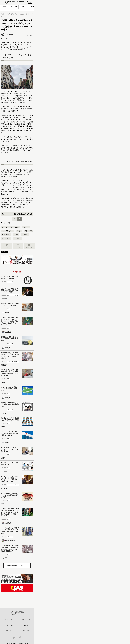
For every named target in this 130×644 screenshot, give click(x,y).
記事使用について (25, 620)
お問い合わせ (25, 630)
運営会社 (8, 630)
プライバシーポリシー (8, 625)
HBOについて (8, 620)
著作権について (25, 625)
